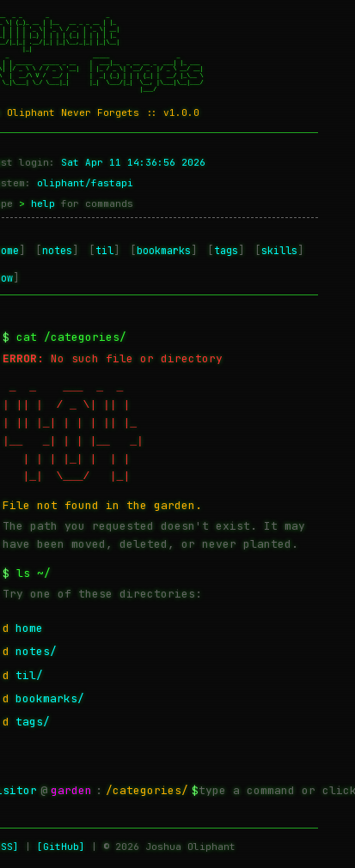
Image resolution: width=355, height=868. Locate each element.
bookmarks (164, 251)
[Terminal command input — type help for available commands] (277, 790)
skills (279, 251)
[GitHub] (61, 847)
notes (57, 251)
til (104, 251)
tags (226, 251)
